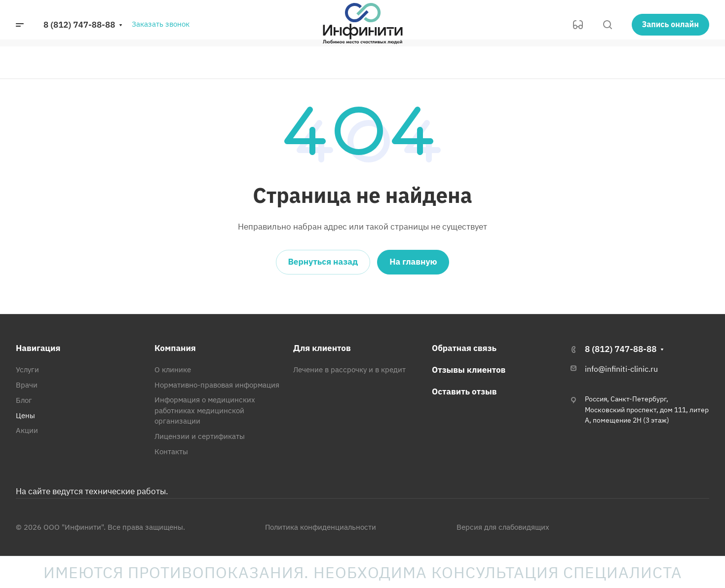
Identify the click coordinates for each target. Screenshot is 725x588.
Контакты (171, 451)
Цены (25, 415)
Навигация (38, 348)
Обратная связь (464, 348)
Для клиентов (322, 348)
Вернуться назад (323, 262)
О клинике (173, 370)
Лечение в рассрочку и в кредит (349, 370)
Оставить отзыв (464, 392)
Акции (27, 430)
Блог (24, 400)
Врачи (27, 385)
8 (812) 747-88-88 (79, 25)
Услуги (27, 370)
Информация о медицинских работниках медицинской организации (205, 410)
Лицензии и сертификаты (200, 436)
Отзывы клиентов (469, 370)
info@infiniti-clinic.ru (621, 369)
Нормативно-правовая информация (217, 385)
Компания (175, 348)
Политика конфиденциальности (321, 527)
